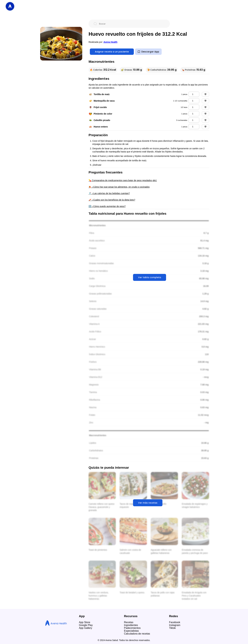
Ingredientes (131, 625)
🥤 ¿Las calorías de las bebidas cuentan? (109, 193)
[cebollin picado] (194, 120)
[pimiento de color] (194, 114)
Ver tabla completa (150, 277)
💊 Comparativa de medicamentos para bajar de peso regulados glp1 (123, 180)
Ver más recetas (148, 503)
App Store (85, 622)
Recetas (129, 622)
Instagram (175, 625)
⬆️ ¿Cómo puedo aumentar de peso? (107, 206)
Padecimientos (132, 628)
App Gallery (86, 628)
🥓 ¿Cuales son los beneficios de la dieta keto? (112, 200)
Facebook (175, 622)
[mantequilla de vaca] (194, 101)
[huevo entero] (194, 127)
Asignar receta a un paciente (112, 52)
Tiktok (172, 628)
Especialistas (131, 631)
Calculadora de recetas (137, 634)
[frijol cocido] (194, 107)
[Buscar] (132, 24)
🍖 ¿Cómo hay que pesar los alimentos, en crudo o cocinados (119, 187)
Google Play (86, 625)
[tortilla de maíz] (194, 94)
